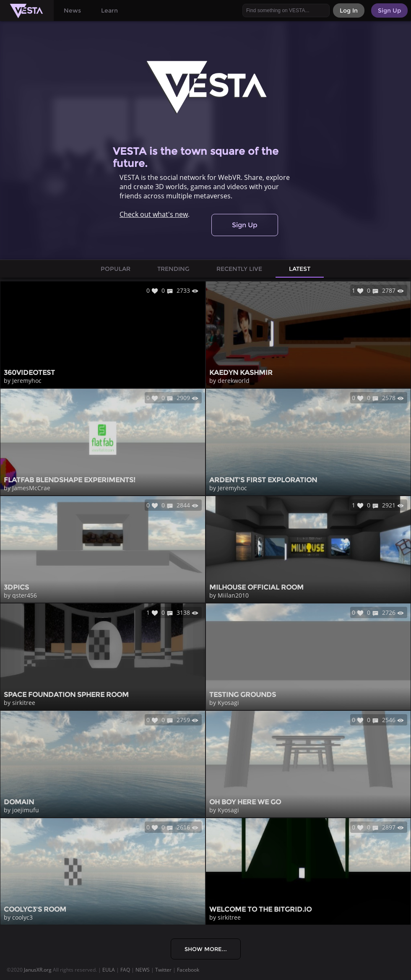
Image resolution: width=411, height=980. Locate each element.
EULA (109, 970)
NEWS (143, 970)
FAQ (125, 970)
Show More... (206, 949)
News (72, 10)
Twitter (163, 970)
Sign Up (245, 225)
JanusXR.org (38, 970)
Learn (109, 10)
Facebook (188, 970)
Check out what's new (154, 214)
